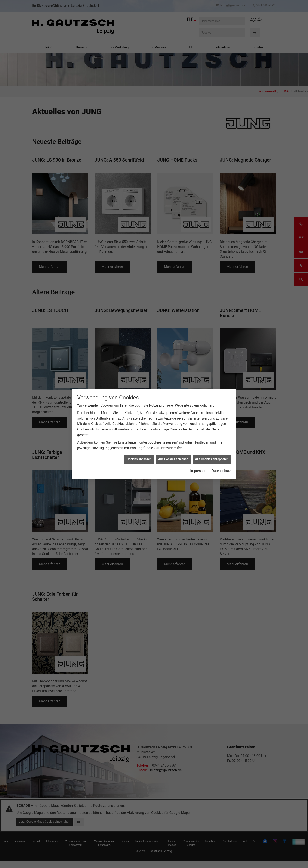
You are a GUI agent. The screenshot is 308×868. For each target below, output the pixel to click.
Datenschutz (221, 471)
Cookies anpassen (139, 459)
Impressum (199, 471)
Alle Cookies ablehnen (173, 459)
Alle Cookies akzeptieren (212, 459)
